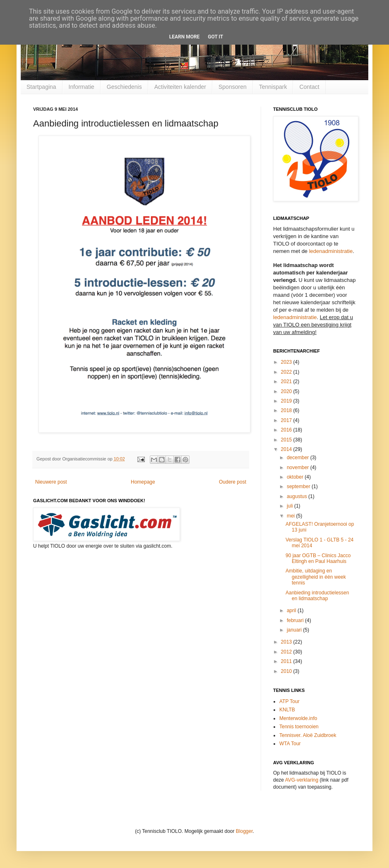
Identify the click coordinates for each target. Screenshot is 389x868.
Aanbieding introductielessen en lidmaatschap (317, 596)
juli (291, 506)
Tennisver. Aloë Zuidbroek (308, 735)
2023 (287, 362)
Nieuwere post (51, 482)
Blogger (244, 831)
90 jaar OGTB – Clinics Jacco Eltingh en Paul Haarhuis (318, 558)
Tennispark (273, 87)
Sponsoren (233, 87)
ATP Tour (289, 701)
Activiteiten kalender (180, 87)
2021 (287, 382)
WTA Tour (290, 744)
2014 (287, 449)
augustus (298, 496)
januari (295, 630)
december (299, 458)
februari (296, 620)
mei (292, 516)
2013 (287, 642)
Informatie (82, 87)
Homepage (143, 482)
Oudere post (233, 482)
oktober (296, 477)
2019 (287, 401)
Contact (309, 87)
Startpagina (41, 87)
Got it (215, 37)
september (299, 486)
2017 (287, 420)
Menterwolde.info (298, 718)
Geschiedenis (124, 87)
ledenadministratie (331, 251)
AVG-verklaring (302, 780)
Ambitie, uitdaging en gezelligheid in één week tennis (316, 577)
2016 (287, 430)
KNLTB (287, 710)
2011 (287, 661)
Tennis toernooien (299, 727)
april (292, 610)
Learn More (185, 37)
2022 (287, 372)
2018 (287, 410)
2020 (287, 391)
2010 (287, 671)
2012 (287, 652)
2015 (287, 440)
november (299, 467)
